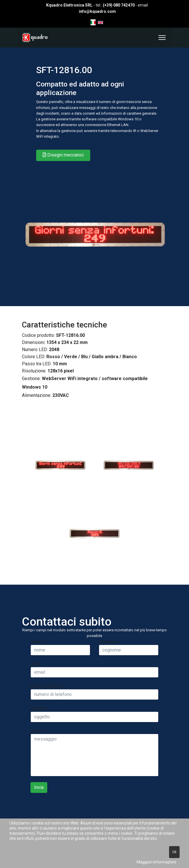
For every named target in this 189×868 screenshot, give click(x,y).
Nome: (37, 642)
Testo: (37, 731)
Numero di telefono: (47, 686)
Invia (39, 787)
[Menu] (162, 38)
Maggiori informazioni (156, 862)
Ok (174, 852)
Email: (37, 664)
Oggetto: (39, 708)
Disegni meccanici (63, 155)
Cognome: (109, 642)
